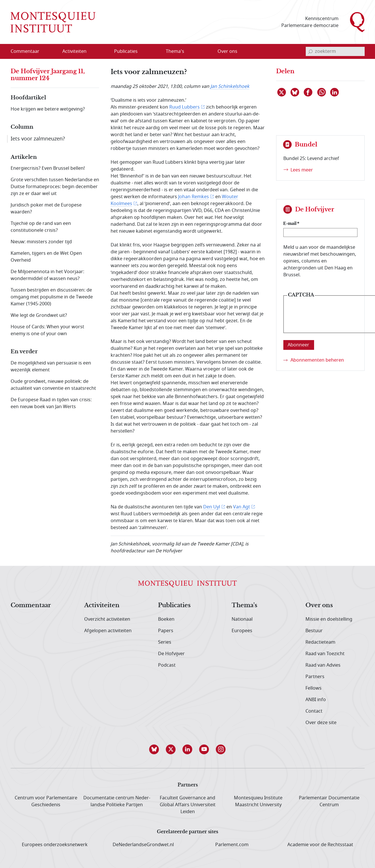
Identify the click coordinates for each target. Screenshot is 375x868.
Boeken (166, 619)
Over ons (319, 605)
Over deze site (321, 723)
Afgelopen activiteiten (108, 631)
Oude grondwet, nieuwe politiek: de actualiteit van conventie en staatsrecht (53, 385)
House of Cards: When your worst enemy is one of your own (47, 330)
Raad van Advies (323, 665)
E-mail (290, 223)
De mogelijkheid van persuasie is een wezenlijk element (51, 367)
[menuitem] (28, 51)
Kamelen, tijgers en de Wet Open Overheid (46, 257)
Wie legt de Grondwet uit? (39, 315)
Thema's (244, 605)
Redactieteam (320, 642)
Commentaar (31, 605)
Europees (242, 631)
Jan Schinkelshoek (230, 86)
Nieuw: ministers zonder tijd (41, 242)
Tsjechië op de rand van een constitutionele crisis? (41, 227)
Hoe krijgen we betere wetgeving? (48, 109)
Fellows (314, 688)
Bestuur (314, 631)
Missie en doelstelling (329, 619)
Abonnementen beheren (317, 360)
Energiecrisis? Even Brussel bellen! (48, 168)
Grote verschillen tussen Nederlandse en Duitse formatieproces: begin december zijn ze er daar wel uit (55, 187)
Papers (166, 631)
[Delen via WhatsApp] (322, 92)
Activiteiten (102, 605)
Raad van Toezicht (325, 654)
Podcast (167, 665)
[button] (154, 749)
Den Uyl (212, 507)
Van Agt (242, 507)
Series (165, 642)
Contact (314, 711)
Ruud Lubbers (184, 107)
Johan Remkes (194, 197)
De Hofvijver (171, 654)
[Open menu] (102, 52)
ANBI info (316, 700)
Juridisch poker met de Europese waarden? (46, 209)
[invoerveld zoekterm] (335, 51)
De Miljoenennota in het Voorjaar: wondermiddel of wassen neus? (47, 275)
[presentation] (331, 319)
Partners (315, 677)
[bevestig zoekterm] (310, 51)
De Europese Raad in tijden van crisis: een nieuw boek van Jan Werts (51, 403)
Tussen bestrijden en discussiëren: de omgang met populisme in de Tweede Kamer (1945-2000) (52, 297)
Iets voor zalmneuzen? (38, 139)
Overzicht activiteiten (107, 619)
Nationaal (242, 619)
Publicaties (174, 605)
